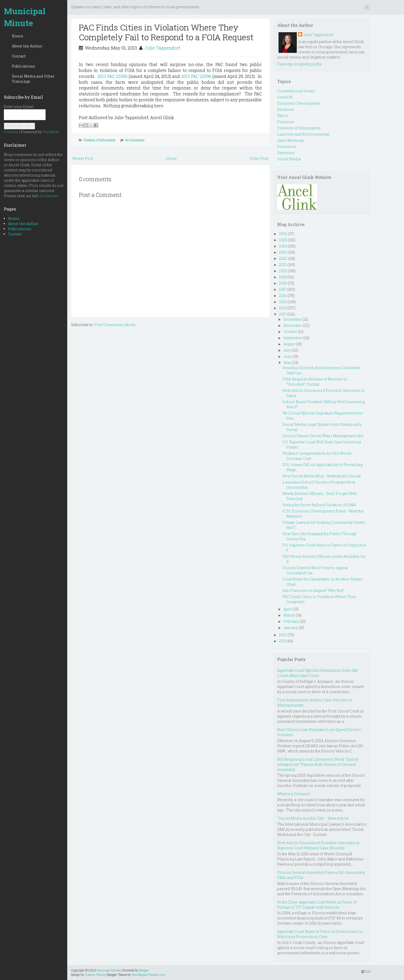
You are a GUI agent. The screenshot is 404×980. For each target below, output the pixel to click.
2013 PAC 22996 (196, 76)
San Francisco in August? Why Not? (313, 590)
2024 (283, 246)
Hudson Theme (95, 975)
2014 (283, 308)
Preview (11, 132)
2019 (283, 277)
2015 (283, 302)
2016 (283, 296)
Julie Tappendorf (162, 48)
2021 (283, 265)
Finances (286, 122)
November (293, 325)
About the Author (27, 46)
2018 (283, 283)
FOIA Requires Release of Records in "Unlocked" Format (315, 382)
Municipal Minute (25, 17)
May (287, 363)
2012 (283, 635)
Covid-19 (285, 97)
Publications (23, 66)
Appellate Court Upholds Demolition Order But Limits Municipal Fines (317, 673)
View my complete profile (300, 64)
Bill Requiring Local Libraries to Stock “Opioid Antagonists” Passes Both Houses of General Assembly (318, 764)
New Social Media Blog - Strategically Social (322, 476)
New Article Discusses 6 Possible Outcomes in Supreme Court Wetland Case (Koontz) (318, 845)
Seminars (286, 153)
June (288, 356)
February (291, 621)
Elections (286, 109)
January (291, 628)
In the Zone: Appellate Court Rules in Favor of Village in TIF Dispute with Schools (317, 905)
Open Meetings (291, 140)
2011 (282, 641)
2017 (283, 289)
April (288, 609)
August (289, 344)
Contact (19, 56)
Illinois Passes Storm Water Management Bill (323, 436)
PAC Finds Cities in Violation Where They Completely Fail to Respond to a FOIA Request (166, 32)
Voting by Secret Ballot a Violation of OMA (319, 505)
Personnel (287, 147)
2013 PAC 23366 (112, 76)
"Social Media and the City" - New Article (313, 818)
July (287, 350)
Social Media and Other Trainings (33, 79)
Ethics (283, 116)
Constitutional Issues (296, 91)
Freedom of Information (100, 140)
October (290, 332)
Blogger (144, 970)
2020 (283, 271)
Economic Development (299, 103)
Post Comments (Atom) (115, 325)
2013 (283, 314)
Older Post (259, 158)
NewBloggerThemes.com (148, 975)
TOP (366, 971)
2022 (283, 258)
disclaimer (49, 196)
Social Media (289, 159)
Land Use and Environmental (303, 134)
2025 (283, 240)
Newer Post (83, 158)
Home (18, 36)
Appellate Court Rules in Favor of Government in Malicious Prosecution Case (320, 934)
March (289, 615)
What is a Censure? (294, 794)
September (293, 338)
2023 (283, 252)
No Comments (135, 140)
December (292, 319)
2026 (283, 234)
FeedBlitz (51, 132)
